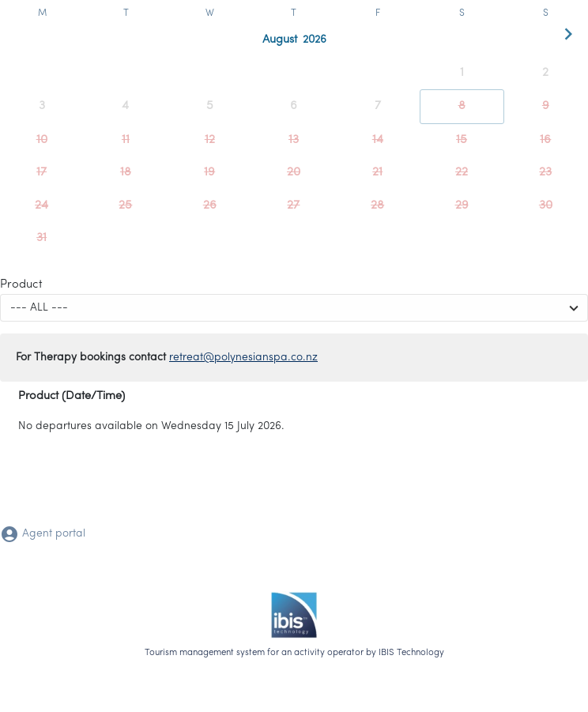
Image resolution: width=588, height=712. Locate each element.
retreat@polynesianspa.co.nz (243, 357)
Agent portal (43, 533)
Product (21, 285)
